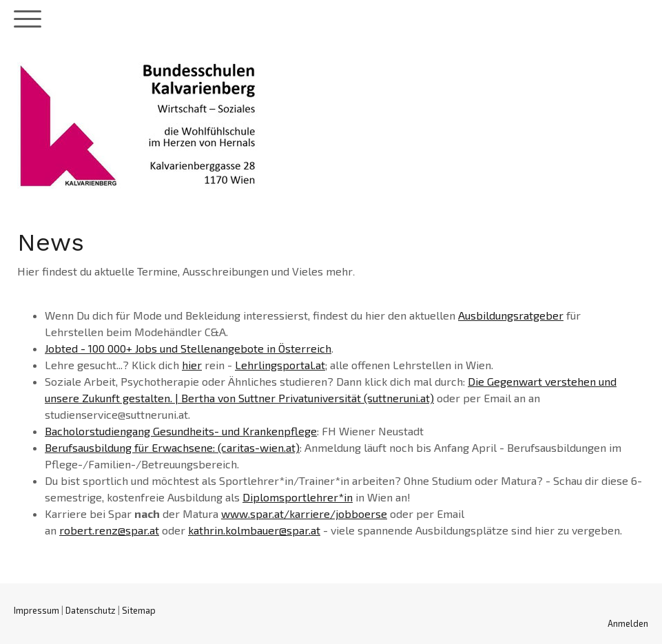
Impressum (37, 610)
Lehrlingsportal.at (280, 365)
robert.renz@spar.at (109, 530)
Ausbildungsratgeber (511, 315)
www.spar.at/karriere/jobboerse (304, 513)
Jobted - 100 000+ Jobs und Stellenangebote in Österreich (188, 348)
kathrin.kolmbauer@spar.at (254, 530)
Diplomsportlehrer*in (298, 497)
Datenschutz (91, 610)
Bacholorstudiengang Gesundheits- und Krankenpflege (181, 431)
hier (192, 365)
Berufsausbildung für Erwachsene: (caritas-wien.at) (172, 447)
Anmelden (628, 623)
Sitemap (139, 610)
